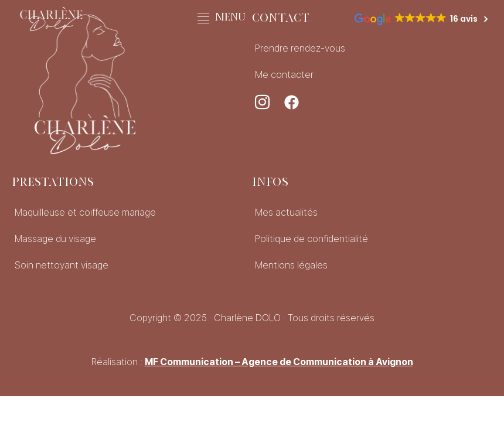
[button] (222, 19)
